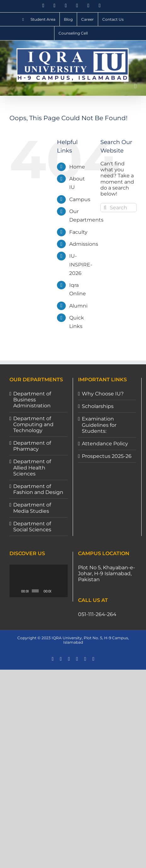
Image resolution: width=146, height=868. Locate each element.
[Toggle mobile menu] (135, 86)
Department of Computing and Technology (33, 424)
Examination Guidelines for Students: (99, 425)
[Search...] (118, 208)
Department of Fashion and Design (38, 489)
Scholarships (98, 406)
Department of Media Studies (32, 508)
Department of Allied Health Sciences (32, 467)
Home (77, 167)
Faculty (78, 232)
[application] (40, 581)
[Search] (105, 208)
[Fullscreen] (65, 591)
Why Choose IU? (103, 394)
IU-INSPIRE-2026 (81, 264)
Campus (80, 199)
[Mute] (58, 591)
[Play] (18, 591)
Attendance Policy (105, 444)
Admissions (84, 244)
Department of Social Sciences (32, 527)
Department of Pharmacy (32, 446)
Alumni (78, 306)
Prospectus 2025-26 (107, 456)
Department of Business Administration (32, 400)
